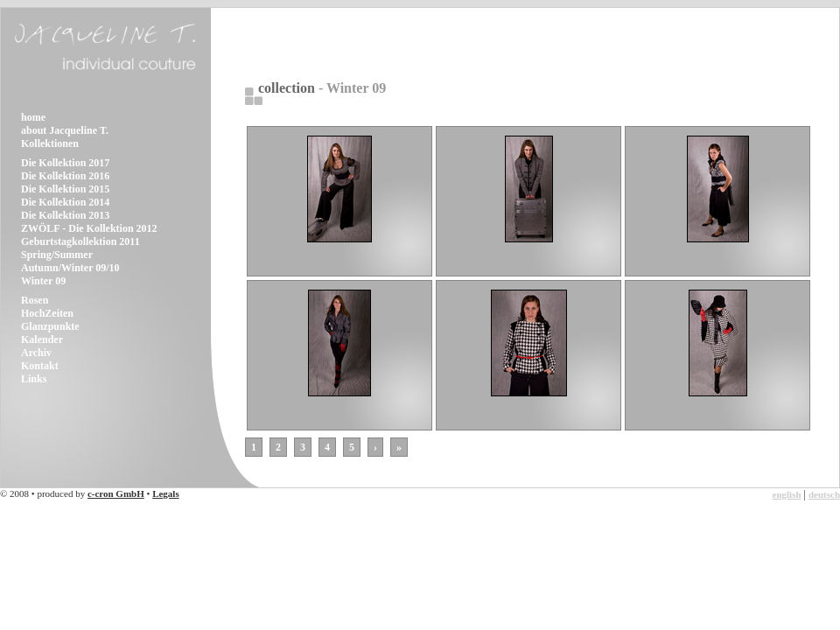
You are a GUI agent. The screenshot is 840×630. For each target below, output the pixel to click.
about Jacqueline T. (65, 130)
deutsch (824, 494)
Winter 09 (43, 281)
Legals (166, 493)
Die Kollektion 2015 (65, 189)
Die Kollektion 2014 (65, 202)
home (33, 117)
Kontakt (40, 366)
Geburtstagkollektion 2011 (80, 241)
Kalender (42, 339)
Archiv (36, 353)
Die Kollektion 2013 (65, 215)
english (787, 494)
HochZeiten (47, 313)
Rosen (35, 300)
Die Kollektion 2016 (65, 176)
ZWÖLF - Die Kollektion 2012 (89, 228)
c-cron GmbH (116, 493)
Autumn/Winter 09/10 (70, 268)
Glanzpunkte (50, 326)
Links (34, 379)
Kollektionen (50, 143)
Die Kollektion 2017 (65, 163)
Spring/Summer (57, 255)
